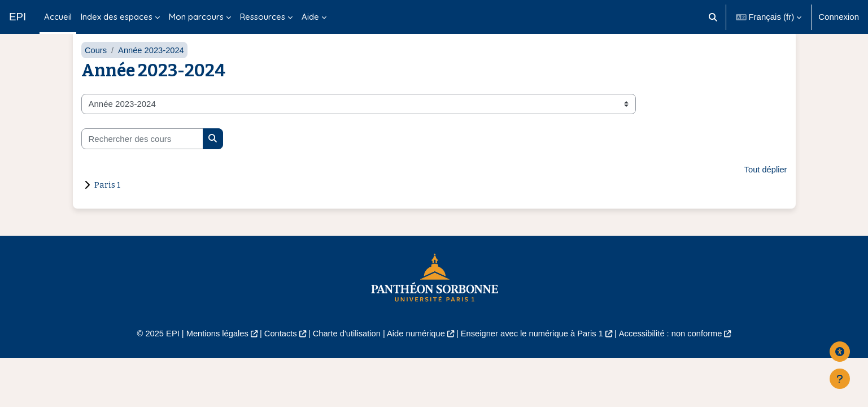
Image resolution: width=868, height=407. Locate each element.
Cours (96, 66)
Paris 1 (107, 202)
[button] (713, 17)
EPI (18, 17)
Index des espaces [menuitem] (117, 17)
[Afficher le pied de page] (840, 379)
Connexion (839, 17)
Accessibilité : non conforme (676, 351)
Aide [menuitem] (310, 17)
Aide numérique (415, 351)
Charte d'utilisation (345, 351)
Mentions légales (211, 351)
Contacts (276, 351)
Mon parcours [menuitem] (196, 17)
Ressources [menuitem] (263, 17)
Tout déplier (765, 186)
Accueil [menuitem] (58, 17)
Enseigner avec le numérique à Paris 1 (534, 351)
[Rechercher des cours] (142, 156)
